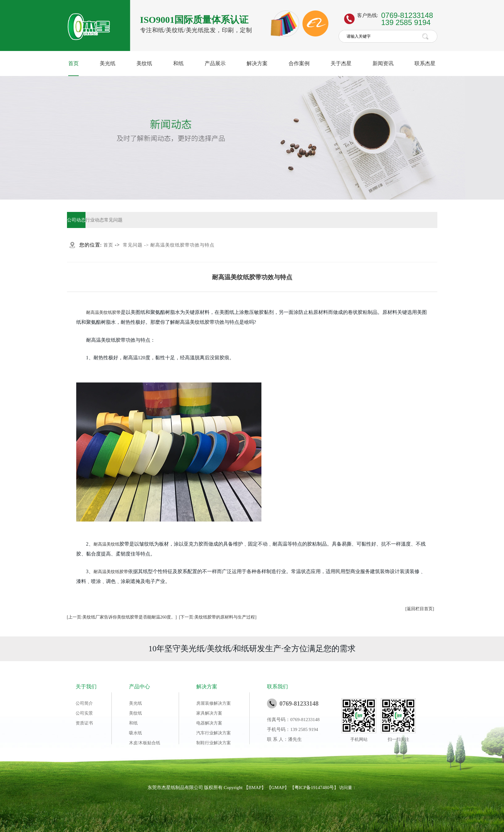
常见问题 (113, 220)
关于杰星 (341, 63)
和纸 (178, 63)
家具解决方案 (209, 713)
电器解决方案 (209, 723)
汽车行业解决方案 (214, 733)
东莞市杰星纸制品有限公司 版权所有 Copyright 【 (198, 788)
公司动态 (76, 220)
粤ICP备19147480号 (314, 788)
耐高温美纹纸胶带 (103, 313)
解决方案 (257, 63)
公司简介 (84, 703)
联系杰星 (425, 63)
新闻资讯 (383, 63)
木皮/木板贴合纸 (145, 743)
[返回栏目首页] (420, 609)
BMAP (255, 788)
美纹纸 (144, 63)
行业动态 (95, 220)
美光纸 (108, 63)
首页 (73, 63)
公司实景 (84, 713)
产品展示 (215, 63)
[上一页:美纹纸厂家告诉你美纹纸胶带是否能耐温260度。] (122, 617)
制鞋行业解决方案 (214, 743)
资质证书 (84, 723)
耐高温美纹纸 (106, 544)
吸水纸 (135, 733)
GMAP (278, 788)
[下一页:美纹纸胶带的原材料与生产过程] (218, 617)
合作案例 (299, 63)
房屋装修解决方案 (214, 703)
